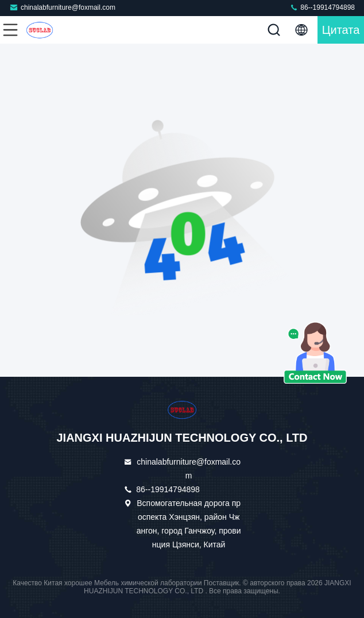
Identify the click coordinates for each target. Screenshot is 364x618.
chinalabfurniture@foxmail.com (62, 7)
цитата (341, 30)
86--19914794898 (322, 7)
